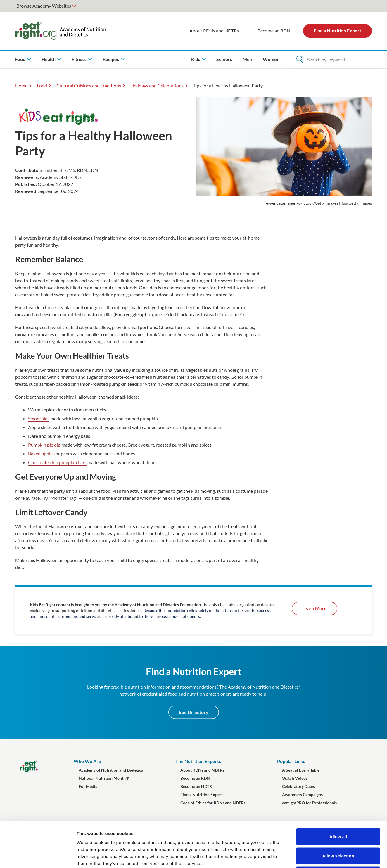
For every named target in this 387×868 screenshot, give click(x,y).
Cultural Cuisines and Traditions (89, 85)
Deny (338, 830)
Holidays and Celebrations (157, 85)
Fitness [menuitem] (79, 59)
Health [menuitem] (49, 59)
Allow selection (338, 811)
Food (42, 85)
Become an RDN (274, 31)
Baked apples (41, 453)
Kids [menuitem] (196, 59)
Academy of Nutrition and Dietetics (111, 770)
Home (21, 85)
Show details (307, 856)
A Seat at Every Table (301, 770)
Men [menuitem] (247, 59)
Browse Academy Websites (44, 6)
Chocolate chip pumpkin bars (57, 462)
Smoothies (39, 418)
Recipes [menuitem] (111, 59)
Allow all (338, 791)
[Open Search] (300, 59)
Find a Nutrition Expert (337, 31)
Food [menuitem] (20, 59)
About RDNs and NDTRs (214, 31)
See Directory (194, 712)
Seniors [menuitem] (224, 59)
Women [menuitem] (271, 59)
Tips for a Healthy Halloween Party (228, 85)
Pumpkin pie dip (44, 445)
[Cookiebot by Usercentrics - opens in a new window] (38, 857)
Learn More (315, 608)
